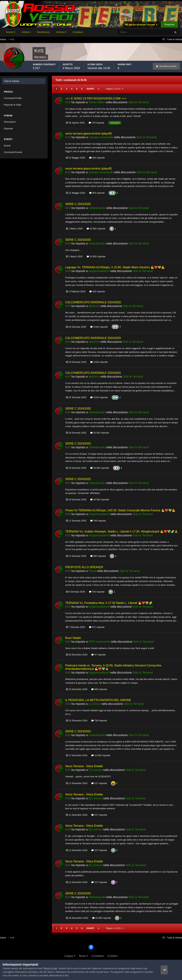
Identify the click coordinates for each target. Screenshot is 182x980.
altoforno (94, 306)
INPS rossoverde (99, 642)
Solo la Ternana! (139, 102)
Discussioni (10, 122)
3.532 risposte (99, 327)
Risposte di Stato (13, 105)
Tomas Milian (97, 102)
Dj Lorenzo (95, 770)
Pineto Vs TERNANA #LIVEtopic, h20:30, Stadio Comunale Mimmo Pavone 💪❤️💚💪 (120, 510)
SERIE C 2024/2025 (78, 204)
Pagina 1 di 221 (115, 89)
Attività (26, 32)
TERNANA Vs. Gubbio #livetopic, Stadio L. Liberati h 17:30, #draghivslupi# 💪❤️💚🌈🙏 (122, 531)
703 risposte (97, 592)
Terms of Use (50, 968)
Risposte (8, 129)
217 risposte (99, 783)
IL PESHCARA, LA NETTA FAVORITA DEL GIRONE (98, 700)
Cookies (113, 956)
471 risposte (97, 627)
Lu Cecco (95, 704)
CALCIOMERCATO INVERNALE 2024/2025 (93, 302)
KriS (68, 102)
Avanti (90, 89)
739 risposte (99, 721)
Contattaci (78, 32)
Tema (83, 956)
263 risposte (97, 158)
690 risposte (98, 556)
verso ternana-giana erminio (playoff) (88, 134)
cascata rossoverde (101, 137)
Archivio (61, 32)
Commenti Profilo (13, 98)
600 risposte (99, 689)
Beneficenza (43, 32)
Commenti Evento (13, 152)
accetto (169, 970)
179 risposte (96, 123)
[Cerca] (130, 32)
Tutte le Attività (11, 81)
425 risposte (97, 291)
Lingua (70, 956)
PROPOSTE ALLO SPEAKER (84, 567)
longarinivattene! (99, 271)
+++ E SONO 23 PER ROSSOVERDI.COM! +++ (96, 99)
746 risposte (98, 521)
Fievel (92, 571)
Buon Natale (73, 638)
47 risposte (98, 655)
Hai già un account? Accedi (141, 25)
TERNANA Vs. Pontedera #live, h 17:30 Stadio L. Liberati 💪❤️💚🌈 (109, 603)
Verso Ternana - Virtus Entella (84, 766)
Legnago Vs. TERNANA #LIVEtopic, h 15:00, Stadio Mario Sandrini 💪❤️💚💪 (115, 267)
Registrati (169, 24)
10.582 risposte (96, 229)
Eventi (7, 146)
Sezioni (11, 32)
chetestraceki (97, 208)
